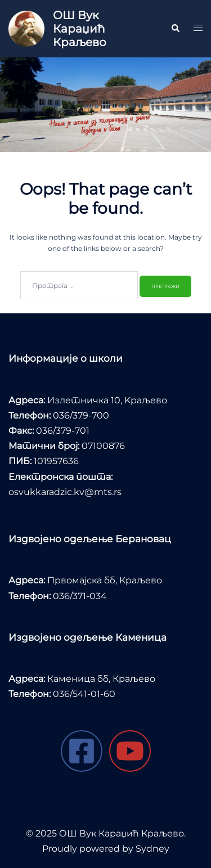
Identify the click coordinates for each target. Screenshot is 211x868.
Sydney (152, 849)
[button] (175, 29)
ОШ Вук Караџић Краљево (80, 29)
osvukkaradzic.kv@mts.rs (65, 492)
